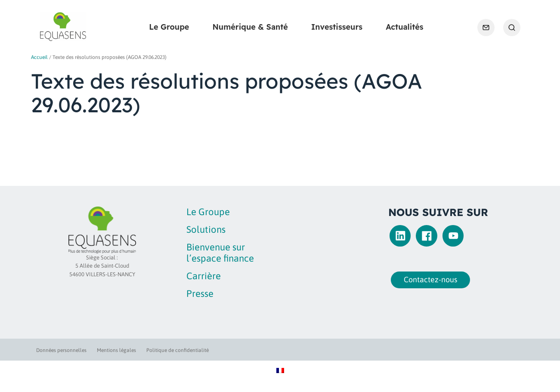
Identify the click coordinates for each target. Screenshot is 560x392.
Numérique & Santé (250, 27)
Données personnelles (61, 350)
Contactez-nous (426, 279)
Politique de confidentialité (178, 350)
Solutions (206, 229)
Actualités (404, 27)
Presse (200, 293)
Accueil (39, 57)
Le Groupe (169, 27)
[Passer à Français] (280, 370)
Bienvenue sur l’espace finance (220, 252)
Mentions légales (116, 350)
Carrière (204, 276)
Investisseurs (337, 27)
